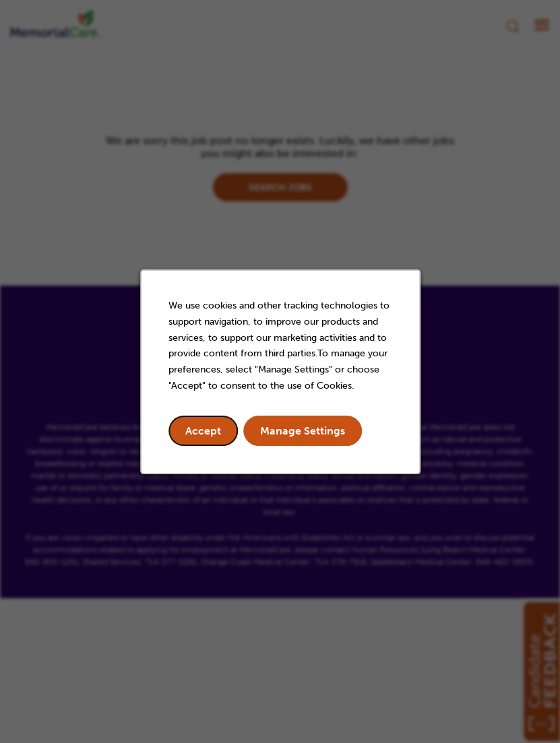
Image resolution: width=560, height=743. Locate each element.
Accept (203, 430)
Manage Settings (303, 430)
